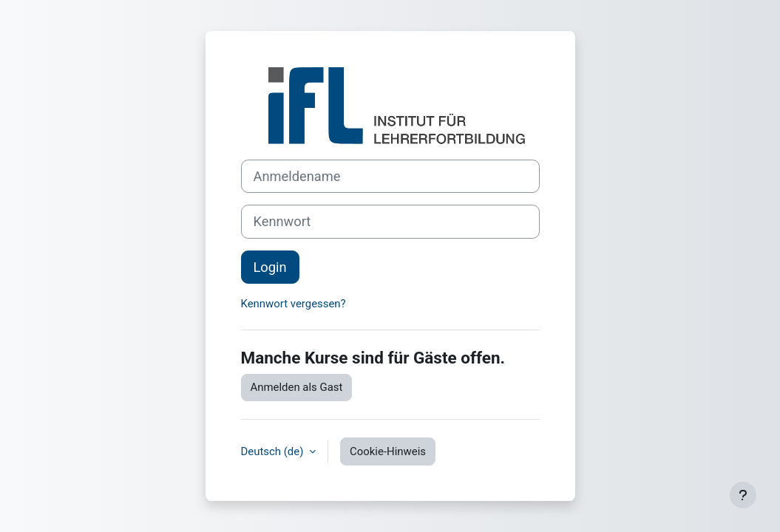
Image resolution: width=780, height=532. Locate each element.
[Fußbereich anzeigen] (743, 495)
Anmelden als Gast (297, 387)
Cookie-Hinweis (388, 451)
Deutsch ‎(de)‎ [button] (274, 451)
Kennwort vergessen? (294, 304)
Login (270, 267)
